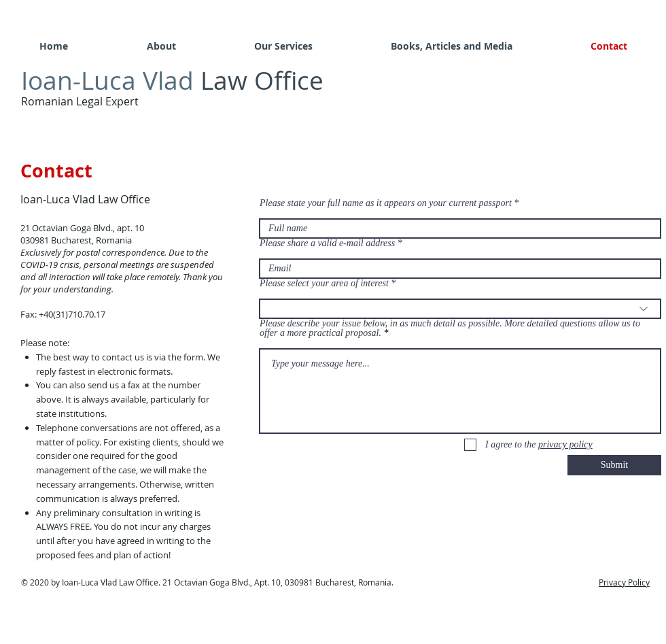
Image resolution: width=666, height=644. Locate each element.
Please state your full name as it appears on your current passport (386, 203)
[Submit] (614, 465)
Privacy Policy (624, 582)
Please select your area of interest (324, 284)
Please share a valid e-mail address (327, 243)
